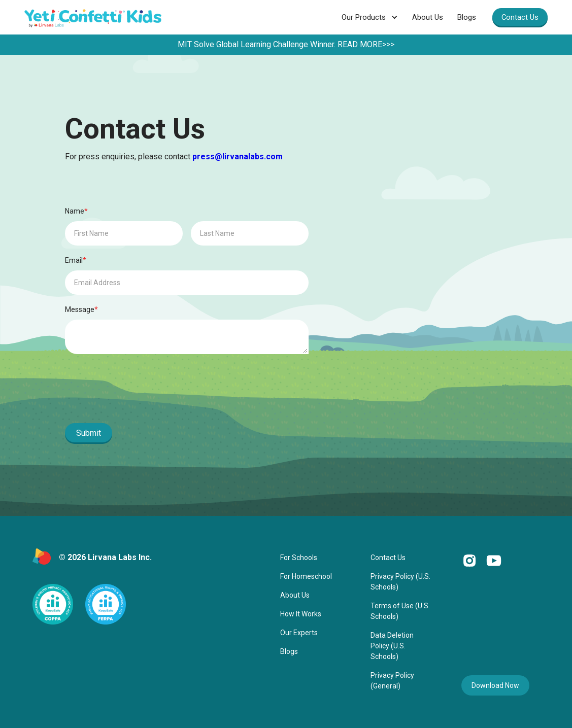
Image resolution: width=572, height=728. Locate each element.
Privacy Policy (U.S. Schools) (400, 582)
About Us (428, 17)
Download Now (495, 685)
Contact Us (520, 17)
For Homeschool (306, 576)
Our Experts (299, 633)
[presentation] (142, 391)
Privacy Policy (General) (392, 681)
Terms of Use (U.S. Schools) (400, 611)
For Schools (299, 558)
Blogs (467, 17)
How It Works (301, 614)
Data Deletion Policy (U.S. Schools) (392, 646)
